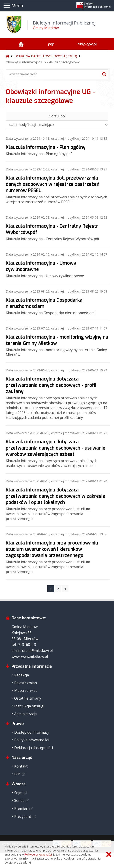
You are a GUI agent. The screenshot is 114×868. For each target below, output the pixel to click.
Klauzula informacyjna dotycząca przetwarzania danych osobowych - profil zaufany (51, 385)
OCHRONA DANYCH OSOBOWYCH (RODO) (46, 56)
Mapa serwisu (26, 690)
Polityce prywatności (38, 854)
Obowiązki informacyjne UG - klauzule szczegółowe (43, 62)
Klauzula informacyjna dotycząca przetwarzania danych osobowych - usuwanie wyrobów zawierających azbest (56, 448)
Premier (21, 809)
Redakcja (22, 675)
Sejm (18, 793)
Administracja (25, 714)
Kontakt (21, 766)
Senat (19, 800)
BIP (17, 774)
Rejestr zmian (26, 683)
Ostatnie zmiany (28, 698)
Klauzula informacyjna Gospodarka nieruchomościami (44, 303)
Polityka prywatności (31, 740)
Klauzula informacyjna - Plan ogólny (46, 147)
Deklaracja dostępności (34, 748)
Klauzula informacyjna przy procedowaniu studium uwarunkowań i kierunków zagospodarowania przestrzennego (52, 549)
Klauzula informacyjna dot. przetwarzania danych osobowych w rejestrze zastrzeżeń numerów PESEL (53, 184)
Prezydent (23, 817)
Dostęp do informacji (32, 732)
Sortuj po (57, 116)
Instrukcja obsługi (29, 706)
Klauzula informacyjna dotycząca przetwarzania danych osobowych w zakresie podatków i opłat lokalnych (55, 496)
